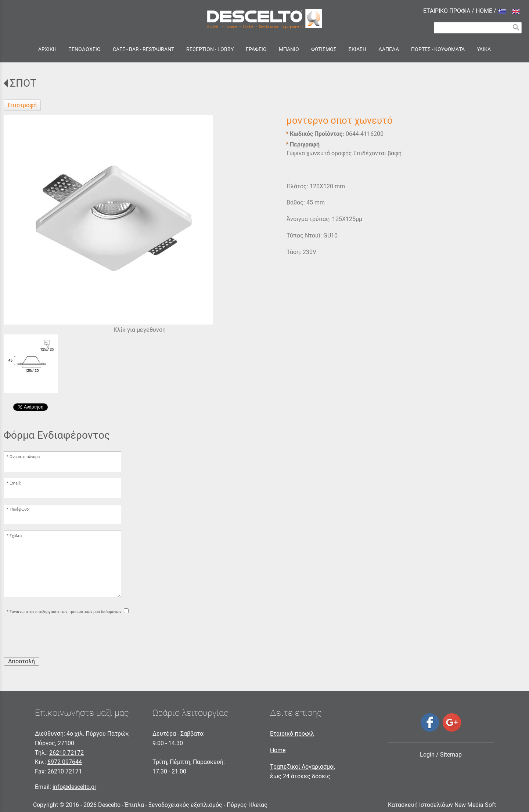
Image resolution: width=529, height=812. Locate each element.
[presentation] (60, 637)
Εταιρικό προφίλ (292, 734)
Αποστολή (21, 661)
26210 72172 (66, 753)
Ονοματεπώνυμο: (25, 457)
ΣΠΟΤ (23, 83)
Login (427, 755)
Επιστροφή (22, 105)
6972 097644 (65, 762)
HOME (484, 11)
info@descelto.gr (74, 787)
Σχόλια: (16, 536)
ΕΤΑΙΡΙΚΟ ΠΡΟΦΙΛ (447, 11)
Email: (15, 483)
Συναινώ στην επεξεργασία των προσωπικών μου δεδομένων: (66, 612)
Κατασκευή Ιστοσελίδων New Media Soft (442, 805)
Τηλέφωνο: (20, 509)
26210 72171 (65, 771)
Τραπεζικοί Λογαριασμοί (303, 767)
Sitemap (451, 755)
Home (278, 750)
